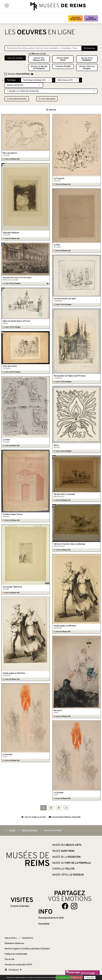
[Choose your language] (13, 970)
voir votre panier (47, 99)
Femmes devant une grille (65, 299)
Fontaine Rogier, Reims (12, 514)
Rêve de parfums (10, 153)
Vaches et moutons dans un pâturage (69, 544)
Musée (91, 18)
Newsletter (44, 924)
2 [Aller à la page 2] (51, 808)
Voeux (56, 445)
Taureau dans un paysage (64, 494)
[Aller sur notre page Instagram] (74, 906)
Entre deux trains (10, 366)
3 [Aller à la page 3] (59, 808)
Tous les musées (15, 58)
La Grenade (7, 755)
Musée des (76, 18)
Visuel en (20, 74)
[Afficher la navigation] (7, 6)
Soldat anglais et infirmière (65, 626)
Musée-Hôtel (87, 68)
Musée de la (87, 59)
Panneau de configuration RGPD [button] (18, 965)
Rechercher (90, 48)
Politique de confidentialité (16, 954)
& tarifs (51, 918)
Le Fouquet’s (59, 179)
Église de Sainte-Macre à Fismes (16, 321)
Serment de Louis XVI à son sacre (17, 278)
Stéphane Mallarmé (11, 233)
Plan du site (9, 959)
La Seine (6, 440)
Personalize (90, 978)
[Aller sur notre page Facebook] (65, 906)
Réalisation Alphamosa (14, 943)
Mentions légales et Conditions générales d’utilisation (27, 949)
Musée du (39, 68)
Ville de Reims (11, 938)
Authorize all (63, 977)
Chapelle (63, 66)
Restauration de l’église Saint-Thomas (70, 376)
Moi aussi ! (58, 711)
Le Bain (57, 245)
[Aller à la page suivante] (66, 808)
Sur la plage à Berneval (12, 587)
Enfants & (20, 906)
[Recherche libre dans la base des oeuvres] (43, 48)
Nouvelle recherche (17, 99)
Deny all (78, 977)
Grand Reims (27, 938)
